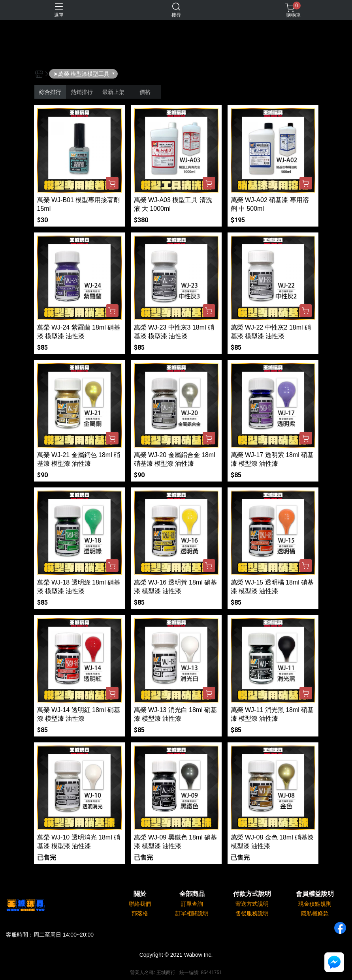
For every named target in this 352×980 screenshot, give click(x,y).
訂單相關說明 (192, 913)
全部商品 (192, 894)
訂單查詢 (192, 904)
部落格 (140, 913)
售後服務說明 (252, 913)
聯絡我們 (140, 904)
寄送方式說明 (252, 904)
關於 (140, 894)
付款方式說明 (252, 894)
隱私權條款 (315, 913)
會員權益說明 (315, 894)
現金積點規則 (315, 904)
